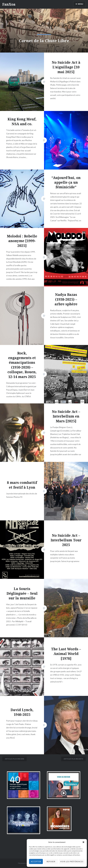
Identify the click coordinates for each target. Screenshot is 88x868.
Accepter (36, 862)
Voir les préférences (72, 862)
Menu (81, 4)
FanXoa (9, 4)
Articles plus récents (73, 759)
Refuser (51, 862)
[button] (83, 842)
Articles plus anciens (15, 759)
